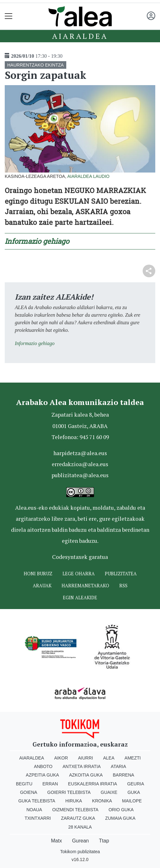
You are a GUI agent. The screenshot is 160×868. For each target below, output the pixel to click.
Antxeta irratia (82, 766)
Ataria (119, 766)
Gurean (80, 841)
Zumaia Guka (120, 818)
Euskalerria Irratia (93, 784)
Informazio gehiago (37, 241)
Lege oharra (79, 574)
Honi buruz (38, 574)
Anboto (43, 766)
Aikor (61, 758)
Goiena (28, 792)
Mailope (132, 801)
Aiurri (85, 758)
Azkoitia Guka (86, 775)
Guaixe (109, 792)
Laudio (101, 176)
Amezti (133, 758)
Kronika (102, 801)
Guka (134, 792)
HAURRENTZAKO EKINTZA (36, 65)
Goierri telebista (69, 792)
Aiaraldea (80, 36)
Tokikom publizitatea (80, 852)
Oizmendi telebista (75, 810)
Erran (50, 784)
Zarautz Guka (78, 818)
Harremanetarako (85, 586)
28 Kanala (80, 827)
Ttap (104, 841)
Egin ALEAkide (80, 598)
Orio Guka (121, 810)
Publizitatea (121, 574)
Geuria (136, 784)
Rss (123, 586)
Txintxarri (38, 818)
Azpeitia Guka (42, 775)
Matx (56, 841)
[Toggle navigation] (9, 16)
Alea (109, 758)
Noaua (34, 810)
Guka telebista (37, 801)
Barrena (123, 775)
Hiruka (74, 801)
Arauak (42, 586)
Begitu (24, 784)
